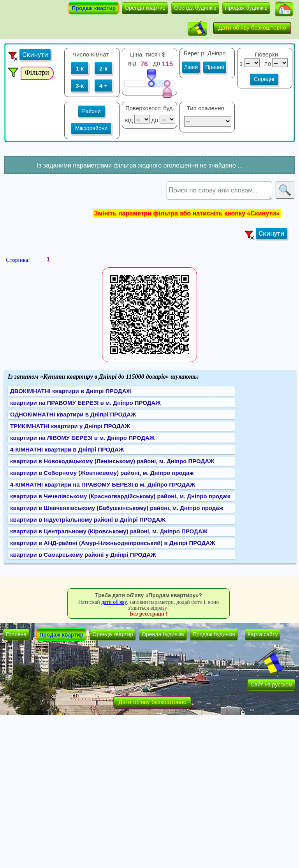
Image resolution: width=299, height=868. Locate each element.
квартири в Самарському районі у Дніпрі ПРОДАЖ (83, 555)
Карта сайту (263, 634)
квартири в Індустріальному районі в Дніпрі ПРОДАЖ (88, 520)
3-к (80, 86)
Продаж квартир (94, 8)
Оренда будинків (195, 8)
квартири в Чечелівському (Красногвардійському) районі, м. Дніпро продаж (120, 496)
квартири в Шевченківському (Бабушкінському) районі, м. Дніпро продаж (117, 508)
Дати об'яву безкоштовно (252, 27)
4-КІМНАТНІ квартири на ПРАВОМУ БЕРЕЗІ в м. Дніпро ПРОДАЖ (103, 484)
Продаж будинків (246, 8)
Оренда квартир (145, 8)
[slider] (151, 78)
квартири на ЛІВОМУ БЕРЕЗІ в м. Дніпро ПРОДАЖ (82, 438)
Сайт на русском (271, 685)
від (132, 63)
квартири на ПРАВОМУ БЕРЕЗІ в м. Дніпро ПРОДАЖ (85, 403)
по (267, 64)
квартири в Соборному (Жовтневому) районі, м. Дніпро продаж (102, 473)
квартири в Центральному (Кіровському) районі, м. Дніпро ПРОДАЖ (109, 531)
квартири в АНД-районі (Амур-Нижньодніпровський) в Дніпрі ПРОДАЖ (113, 543)
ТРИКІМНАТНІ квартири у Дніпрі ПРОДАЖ (70, 426)
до (157, 63)
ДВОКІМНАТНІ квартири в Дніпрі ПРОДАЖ (71, 391)
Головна (16, 634)
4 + (103, 86)
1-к (80, 68)
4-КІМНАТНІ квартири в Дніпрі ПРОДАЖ (67, 449)
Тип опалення (206, 108)
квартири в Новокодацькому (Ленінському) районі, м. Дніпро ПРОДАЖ (112, 461)
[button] (284, 9)
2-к (103, 68)
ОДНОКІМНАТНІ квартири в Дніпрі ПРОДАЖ (73, 414)
